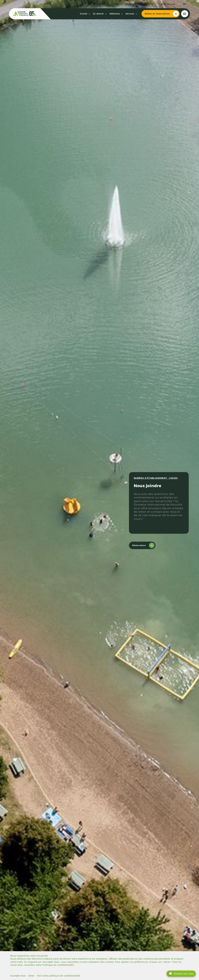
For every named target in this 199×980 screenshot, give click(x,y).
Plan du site (167, 4)
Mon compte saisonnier (139, 4)
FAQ (115, 4)
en (183, 4)
